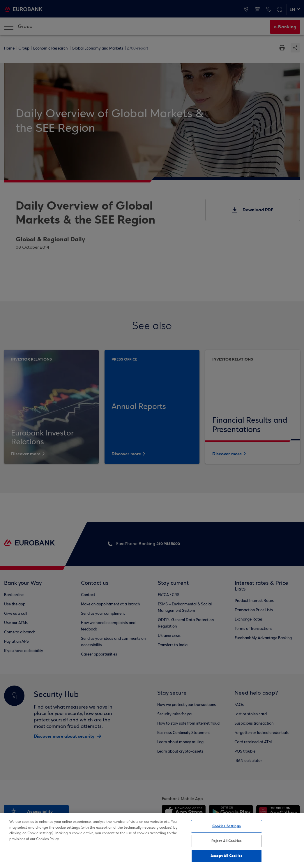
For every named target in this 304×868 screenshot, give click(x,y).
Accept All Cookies (226, 856)
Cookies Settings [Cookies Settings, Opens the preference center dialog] (227, 826)
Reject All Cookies (227, 841)
